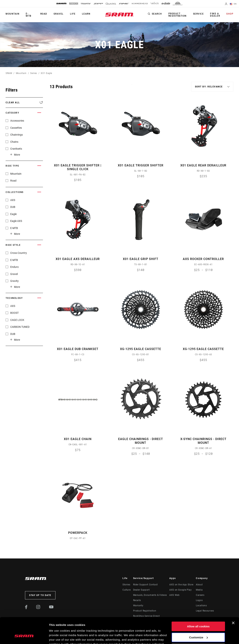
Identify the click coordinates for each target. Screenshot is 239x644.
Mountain (13, 14)
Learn (86, 14)
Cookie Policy (113, 626)
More (17, 155)
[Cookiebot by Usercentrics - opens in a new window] (24, 637)
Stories (126, 585)
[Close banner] (233, 601)
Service (198, 14)
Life (73, 14)
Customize (198, 615)
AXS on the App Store (181, 585)
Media (199, 590)
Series (34, 73)
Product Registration (178, 15)
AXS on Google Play (181, 590)
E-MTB (29, 15)
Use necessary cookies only (198, 626)
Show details (58, 637)
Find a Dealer (215, 15)
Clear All (13, 103)
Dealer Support (141, 590)
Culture (127, 590)
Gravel (59, 14)
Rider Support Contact (145, 585)
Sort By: (132, 87)
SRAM (9, 73)
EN (233, 4)
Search (157, 14)
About (199, 585)
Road (44, 14)
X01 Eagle (46, 73)
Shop (230, 14)
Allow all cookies (198, 604)
